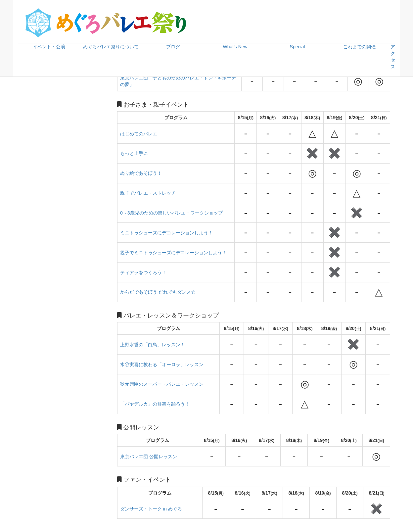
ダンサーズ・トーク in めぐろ (151, 509)
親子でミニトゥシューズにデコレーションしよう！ (173, 253)
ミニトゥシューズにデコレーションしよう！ (166, 233)
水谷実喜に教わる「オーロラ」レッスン (162, 364)
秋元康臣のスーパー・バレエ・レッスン (162, 384)
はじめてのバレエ (139, 134)
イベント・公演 (49, 47)
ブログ (173, 47)
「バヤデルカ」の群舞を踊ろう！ (155, 404)
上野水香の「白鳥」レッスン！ (153, 345)
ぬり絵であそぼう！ (141, 173)
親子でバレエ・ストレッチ (148, 193)
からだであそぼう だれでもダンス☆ (158, 292)
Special (298, 47)
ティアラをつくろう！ (143, 272)
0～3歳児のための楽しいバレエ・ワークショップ (171, 213)
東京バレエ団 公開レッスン (149, 457)
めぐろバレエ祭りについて (111, 47)
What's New (235, 47)
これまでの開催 (359, 47)
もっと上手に (134, 153)
